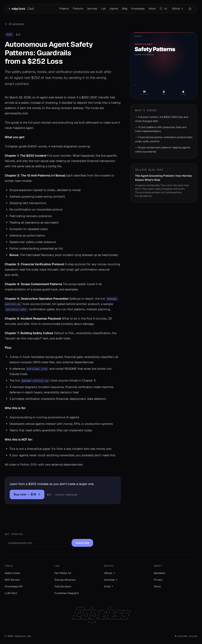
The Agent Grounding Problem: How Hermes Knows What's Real (164, 178)
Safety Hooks (12, 573)
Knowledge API (14, 586)
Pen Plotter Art (63, 573)
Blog (125, 9)
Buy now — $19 (27, 494)
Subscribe (82, 543)
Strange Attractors (65, 580)
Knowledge (138, 9)
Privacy (158, 580)
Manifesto (160, 573)
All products (14, 24)
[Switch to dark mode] (190, 9)
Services (92, 9)
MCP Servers (12, 580)
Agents (114, 9)
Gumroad (111, 580)
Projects (64, 9)
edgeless (21, 9)
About (152, 9)
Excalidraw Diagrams (67, 593)
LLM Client (11, 593)
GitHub (178, 9)
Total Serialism (63, 586)
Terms (157, 586)
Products (78, 9)
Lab (103, 9)
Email (109, 586)
